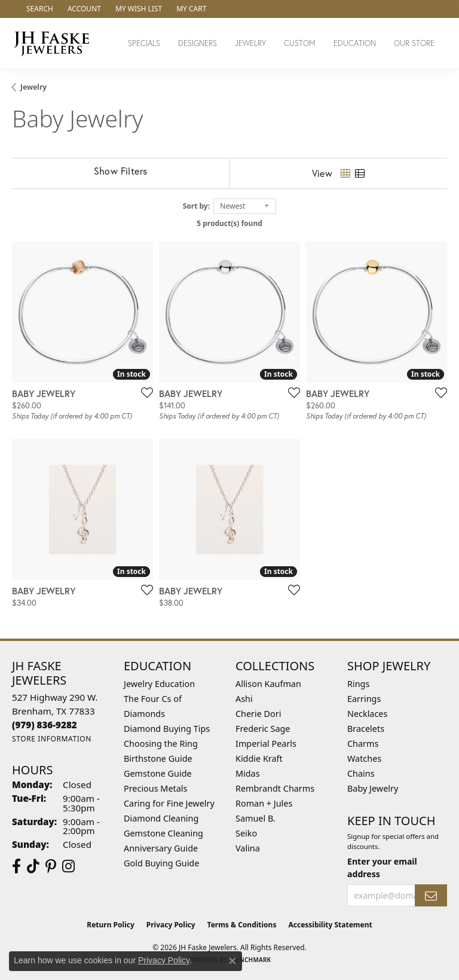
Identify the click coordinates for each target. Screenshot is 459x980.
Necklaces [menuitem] (367, 714)
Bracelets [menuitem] (366, 729)
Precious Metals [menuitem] (155, 788)
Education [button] (355, 43)
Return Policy (111, 925)
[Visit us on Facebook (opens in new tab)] (16, 866)
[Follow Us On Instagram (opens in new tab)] (68, 866)
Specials (144, 43)
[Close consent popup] (232, 961)
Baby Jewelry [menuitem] (373, 788)
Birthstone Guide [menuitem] (158, 758)
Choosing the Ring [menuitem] (161, 744)
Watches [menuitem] (364, 758)
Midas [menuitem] (248, 773)
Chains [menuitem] (361, 773)
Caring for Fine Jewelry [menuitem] (169, 803)
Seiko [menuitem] (246, 833)
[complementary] (372, 914)
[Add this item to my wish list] (143, 392)
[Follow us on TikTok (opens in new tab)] (33, 866)
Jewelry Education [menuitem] (159, 684)
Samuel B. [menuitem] (255, 818)
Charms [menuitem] (363, 744)
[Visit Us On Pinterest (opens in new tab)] (51, 866)
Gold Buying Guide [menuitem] (161, 863)
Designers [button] (198, 43)
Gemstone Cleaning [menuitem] (163, 833)
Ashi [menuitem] (244, 699)
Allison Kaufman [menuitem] (268, 684)
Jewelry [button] (250, 43)
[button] (39, 9)
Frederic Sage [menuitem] (263, 729)
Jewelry (33, 87)
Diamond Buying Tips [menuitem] (167, 729)
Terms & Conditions (242, 925)
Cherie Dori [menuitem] (258, 714)
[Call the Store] (45, 725)
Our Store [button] (414, 43)
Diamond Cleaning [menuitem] (161, 818)
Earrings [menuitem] (364, 699)
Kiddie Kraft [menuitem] (259, 758)
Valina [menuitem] (248, 848)
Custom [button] (300, 43)
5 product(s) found (229, 223)
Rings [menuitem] (358, 684)
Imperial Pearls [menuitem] (266, 744)
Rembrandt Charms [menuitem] (275, 788)
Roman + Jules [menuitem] (264, 803)
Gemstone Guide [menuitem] (158, 773)
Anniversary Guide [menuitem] (161, 848)
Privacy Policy (171, 925)
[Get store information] (52, 739)
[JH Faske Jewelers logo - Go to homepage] (55, 43)
